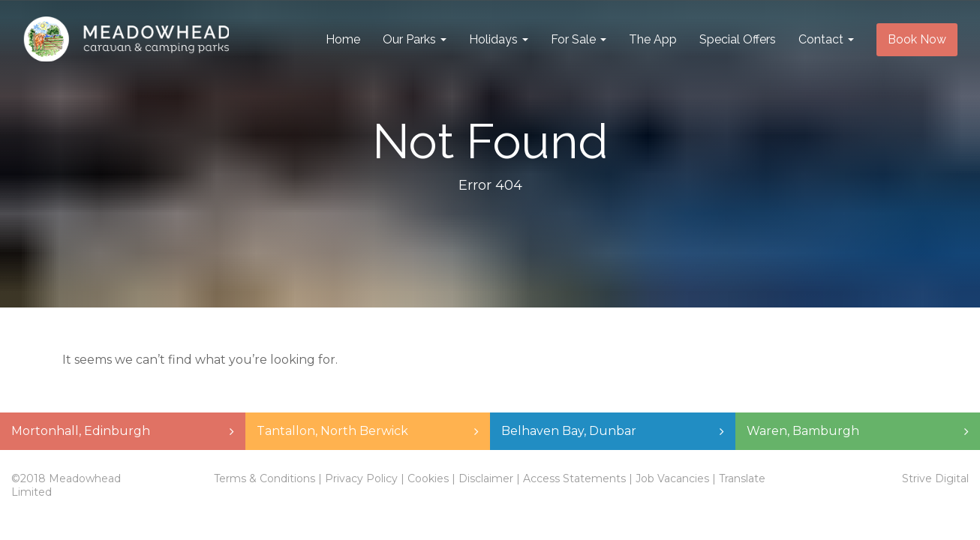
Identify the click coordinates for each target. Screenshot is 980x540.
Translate (742, 478)
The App (653, 39)
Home (343, 39)
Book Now (917, 39)
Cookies (428, 478)
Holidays (499, 39)
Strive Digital (935, 478)
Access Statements (574, 478)
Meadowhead (126, 40)
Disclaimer (486, 478)
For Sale (579, 39)
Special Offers (738, 39)
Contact (826, 39)
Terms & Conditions (265, 478)
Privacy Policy (361, 478)
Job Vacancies (672, 478)
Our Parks (415, 39)
